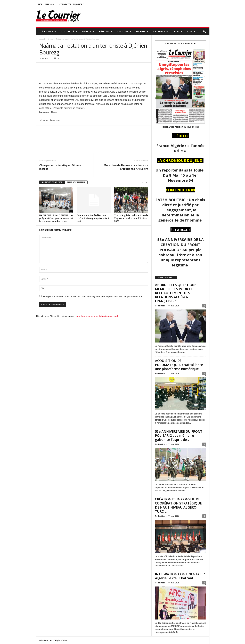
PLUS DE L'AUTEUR (76, 182)
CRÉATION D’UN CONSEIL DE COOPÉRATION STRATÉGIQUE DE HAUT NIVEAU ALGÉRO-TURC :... (178, 505)
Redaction (160, 306)
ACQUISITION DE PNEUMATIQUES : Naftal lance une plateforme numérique (179, 365)
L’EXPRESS (160, 31)
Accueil (42, 39)
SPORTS (88, 31)
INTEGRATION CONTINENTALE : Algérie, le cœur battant (180, 576)
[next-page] (146, 182)
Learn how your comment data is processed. (97, 316)
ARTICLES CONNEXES (52, 182)
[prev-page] (142, 182)
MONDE (142, 31)
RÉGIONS (106, 31)
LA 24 (177, 31)
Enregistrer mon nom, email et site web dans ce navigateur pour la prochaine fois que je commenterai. (93, 296)
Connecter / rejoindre (71, 4)
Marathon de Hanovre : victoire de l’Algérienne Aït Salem (126, 167)
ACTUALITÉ (69, 31)
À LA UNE (49, 31)
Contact (193, 31)
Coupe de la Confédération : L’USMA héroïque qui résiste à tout (93, 218)
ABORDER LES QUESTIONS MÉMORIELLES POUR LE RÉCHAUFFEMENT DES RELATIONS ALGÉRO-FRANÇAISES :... (176, 293)
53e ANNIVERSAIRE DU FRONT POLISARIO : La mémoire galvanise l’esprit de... (179, 436)
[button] (204, 31)
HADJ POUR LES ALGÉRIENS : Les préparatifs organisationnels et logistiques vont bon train (56, 218)
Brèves (50, 39)
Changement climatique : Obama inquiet (60, 167)
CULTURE (124, 31)
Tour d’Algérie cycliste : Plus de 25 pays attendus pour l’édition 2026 (131, 218)
